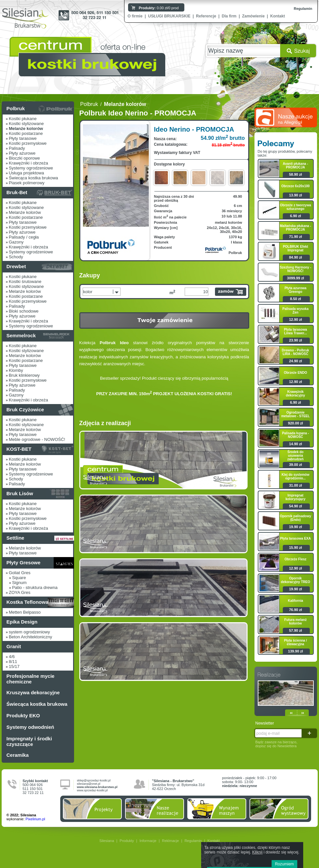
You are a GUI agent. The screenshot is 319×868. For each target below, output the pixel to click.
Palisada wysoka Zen (296, 311)
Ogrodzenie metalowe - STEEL (295, 414)
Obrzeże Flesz (295, 559)
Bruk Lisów (20, 493)
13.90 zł (295, 195)
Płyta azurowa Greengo (295, 290)
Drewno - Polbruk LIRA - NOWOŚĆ (295, 352)
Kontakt (278, 16)
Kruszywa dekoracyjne (33, 692)
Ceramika (18, 755)
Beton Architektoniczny (31, 637)
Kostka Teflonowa (27, 602)
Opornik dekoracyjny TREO (295, 580)
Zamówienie (253, 16)
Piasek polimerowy (27, 183)
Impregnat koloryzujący (295, 497)
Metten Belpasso (25, 612)
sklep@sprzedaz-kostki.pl (94, 780)
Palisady (17, 148)
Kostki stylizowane (26, 124)
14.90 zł (295, 444)
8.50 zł (295, 299)
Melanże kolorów (25, 212)
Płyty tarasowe (23, 138)
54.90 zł (295, 506)
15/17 (14, 666)
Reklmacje (170, 841)
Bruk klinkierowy (24, 375)
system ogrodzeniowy (29, 632)
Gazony (16, 242)
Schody (16, 257)
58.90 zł (295, 174)
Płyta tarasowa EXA (295, 538)
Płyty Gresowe (24, 562)
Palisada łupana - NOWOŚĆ (296, 435)
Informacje (148, 841)
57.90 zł (295, 630)
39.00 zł (295, 465)
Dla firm (229, 16)
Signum (19, 583)
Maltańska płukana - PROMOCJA (295, 228)
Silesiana (107, 841)
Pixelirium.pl (35, 819)
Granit (14, 646)
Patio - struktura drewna (35, 587)
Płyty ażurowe (22, 153)
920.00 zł (295, 423)
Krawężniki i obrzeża (28, 163)
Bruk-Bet (17, 192)
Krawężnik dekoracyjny (295, 394)
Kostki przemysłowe (28, 143)
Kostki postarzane (26, 133)
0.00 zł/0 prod (159, 8)
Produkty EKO (23, 715)
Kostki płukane (23, 119)
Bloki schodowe (24, 311)
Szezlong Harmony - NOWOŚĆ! (296, 269)
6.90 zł (295, 216)
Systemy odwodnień (30, 727)
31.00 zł (295, 485)
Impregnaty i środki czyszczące (29, 741)
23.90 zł (295, 340)
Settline (15, 538)
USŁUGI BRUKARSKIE (169, 16)
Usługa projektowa (27, 173)
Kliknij (257, 852)
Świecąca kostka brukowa (34, 178)
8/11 (13, 662)
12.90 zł (295, 319)
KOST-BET (19, 449)
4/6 (12, 657)
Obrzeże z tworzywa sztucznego (295, 207)
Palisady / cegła (24, 237)
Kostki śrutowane (25, 281)
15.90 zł (295, 548)
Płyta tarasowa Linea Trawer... (295, 331)
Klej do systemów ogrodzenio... (295, 476)
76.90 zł (295, 610)
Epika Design (22, 622)
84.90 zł (295, 257)
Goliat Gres (20, 573)
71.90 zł (295, 237)
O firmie (135, 16)
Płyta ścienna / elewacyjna (295, 642)
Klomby (16, 370)
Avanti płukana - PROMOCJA (295, 166)
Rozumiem (284, 864)
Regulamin (303, 9)
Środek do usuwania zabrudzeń (295, 456)
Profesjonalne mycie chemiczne (31, 679)
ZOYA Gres (20, 592)
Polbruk (16, 108)
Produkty (127, 841)
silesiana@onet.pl (89, 784)
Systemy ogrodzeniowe (31, 168)
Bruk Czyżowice (25, 409)
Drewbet (16, 266)
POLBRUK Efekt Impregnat (295, 248)
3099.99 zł (295, 278)
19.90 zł (295, 527)
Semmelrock (21, 335)
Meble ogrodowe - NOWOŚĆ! (37, 439)
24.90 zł (295, 361)
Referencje (206, 16)
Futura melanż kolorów (296, 622)
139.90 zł (295, 651)
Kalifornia (295, 601)
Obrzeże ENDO (295, 373)
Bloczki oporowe (25, 158)
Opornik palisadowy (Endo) (295, 518)
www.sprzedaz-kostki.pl (93, 790)
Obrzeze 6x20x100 (295, 186)
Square (19, 578)
